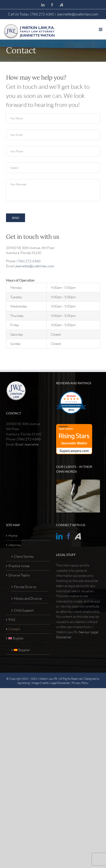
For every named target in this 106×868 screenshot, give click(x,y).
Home (13, 535)
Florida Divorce (25, 587)
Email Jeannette (27, 444)
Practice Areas (19, 566)
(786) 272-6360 (29, 261)
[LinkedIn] (59, 536)
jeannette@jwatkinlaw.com (78, 14)
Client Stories (24, 556)
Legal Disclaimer (60, 683)
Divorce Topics (19, 575)
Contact (14, 629)
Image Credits (40, 683)
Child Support (24, 610)
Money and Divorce (28, 598)
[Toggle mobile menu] (101, 29)
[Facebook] (69, 536)
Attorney (15, 545)
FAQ (12, 619)
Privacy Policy (80, 683)
